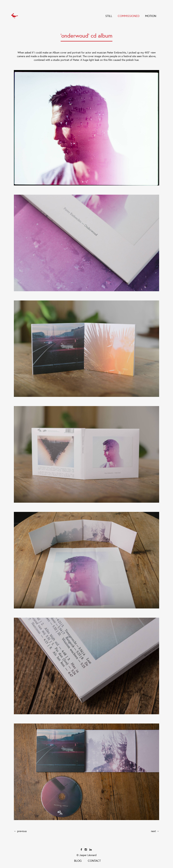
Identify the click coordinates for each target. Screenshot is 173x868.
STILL (109, 16)
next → (155, 831)
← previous (20, 831)
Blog (78, 861)
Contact (94, 861)
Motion (151, 16)
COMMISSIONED (129, 16)
